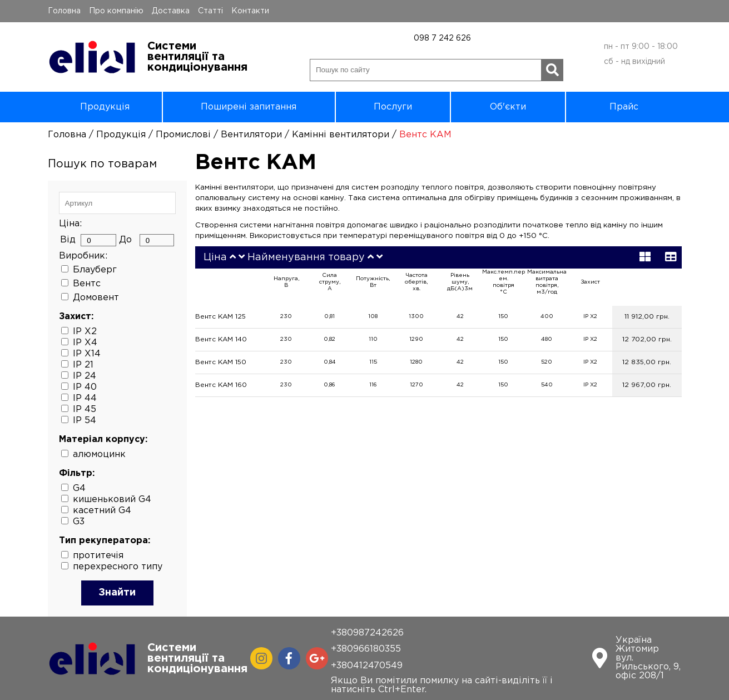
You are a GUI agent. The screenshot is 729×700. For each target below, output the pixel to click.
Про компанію (116, 11)
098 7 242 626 (442, 38)
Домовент (96, 298)
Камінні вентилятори (341, 135)
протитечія (98, 556)
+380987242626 (367, 633)
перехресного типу (118, 567)
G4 (79, 488)
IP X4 (85, 343)
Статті (210, 11)
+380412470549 (367, 666)
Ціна (215, 257)
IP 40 (85, 387)
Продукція (105, 107)
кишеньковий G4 (112, 500)
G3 (79, 522)
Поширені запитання (249, 107)
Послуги (393, 107)
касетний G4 (102, 511)
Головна (64, 11)
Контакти (250, 11)
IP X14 (87, 354)
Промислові (183, 135)
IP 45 (85, 409)
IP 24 (85, 376)
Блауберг (95, 270)
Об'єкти (508, 107)
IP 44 (85, 398)
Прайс (624, 107)
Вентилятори (251, 135)
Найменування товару (306, 257)
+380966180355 (366, 649)
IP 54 (85, 421)
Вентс (87, 284)
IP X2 (85, 332)
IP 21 (83, 365)
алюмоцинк (99, 455)
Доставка (171, 11)
